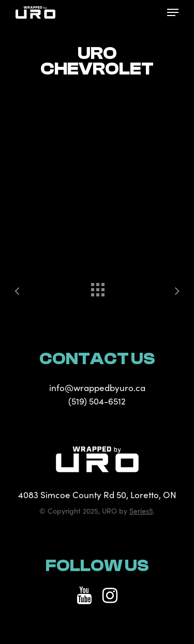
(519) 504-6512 (97, 401)
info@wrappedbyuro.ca (97, 387)
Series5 (141, 511)
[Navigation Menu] (173, 12)
